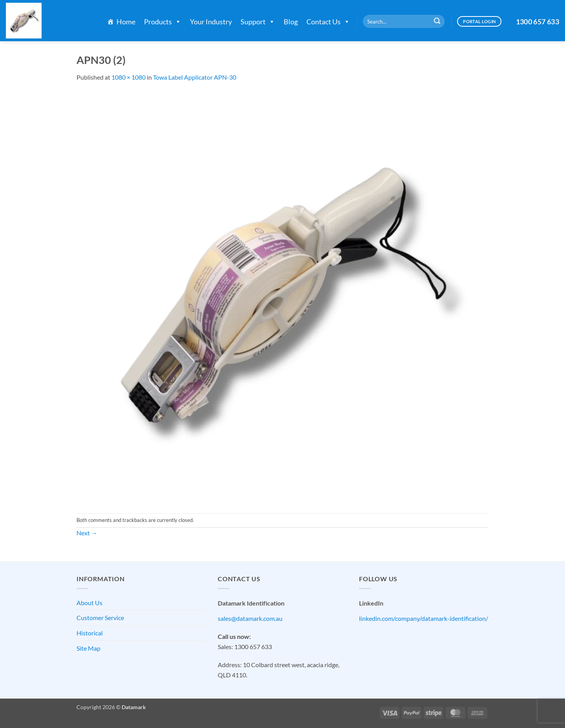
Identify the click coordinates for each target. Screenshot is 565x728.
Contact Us (328, 22)
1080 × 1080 (128, 77)
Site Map (88, 648)
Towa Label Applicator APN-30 (195, 77)
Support (258, 22)
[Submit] (437, 22)
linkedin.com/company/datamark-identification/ (424, 618)
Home (126, 22)
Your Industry (211, 22)
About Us (89, 603)
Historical (90, 633)
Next (87, 533)
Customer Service (100, 618)
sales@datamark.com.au (250, 618)
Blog (291, 22)
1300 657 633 (538, 22)
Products (163, 22)
